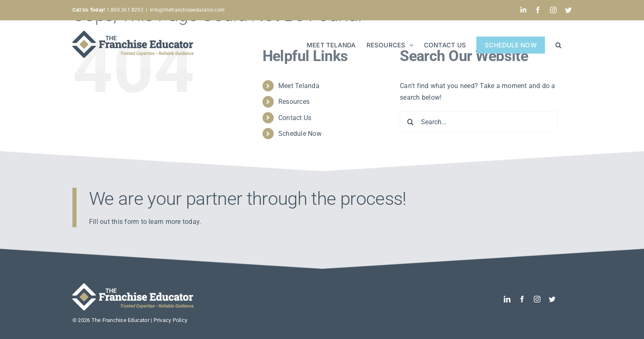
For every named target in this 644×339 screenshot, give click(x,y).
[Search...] (479, 122)
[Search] (410, 122)
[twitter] (552, 299)
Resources (294, 102)
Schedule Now (300, 134)
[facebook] (522, 299)
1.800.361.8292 (108, 10)
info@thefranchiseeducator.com (187, 10)
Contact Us (295, 118)
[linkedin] (507, 299)
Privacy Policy (170, 320)
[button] (558, 44)
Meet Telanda (299, 86)
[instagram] (537, 299)
